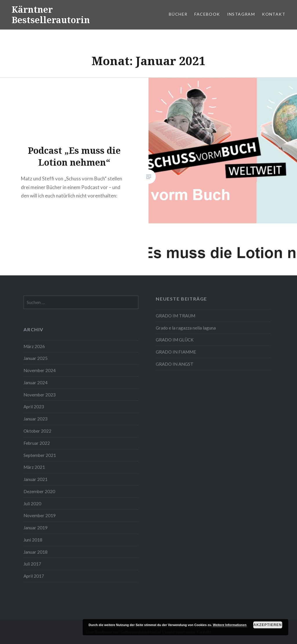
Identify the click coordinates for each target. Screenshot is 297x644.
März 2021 (34, 467)
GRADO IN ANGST (175, 364)
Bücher (178, 14)
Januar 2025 (36, 358)
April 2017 (34, 576)
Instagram (241, 14)
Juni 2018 (33, 540)
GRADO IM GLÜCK (175, 340)
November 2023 (40, 395)
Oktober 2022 (37, 431)
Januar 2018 (36, 552)
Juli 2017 (32, 564)
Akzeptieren (268, 625)
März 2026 (34, 346)
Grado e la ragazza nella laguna (186, 328)
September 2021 (40, 455)
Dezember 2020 (39, 491)
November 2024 (40, 370)
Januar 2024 (36, 383)
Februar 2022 (37, 443)
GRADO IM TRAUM (175, 316)
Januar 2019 (36, 528)
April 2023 (34, 407)
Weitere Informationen (230, 625)
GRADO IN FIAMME (176, 352)
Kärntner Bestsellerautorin (51, 15)
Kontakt (274, 14)
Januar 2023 (36, 419)
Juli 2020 (32, 504)
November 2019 (40, 515)
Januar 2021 (36, 479)
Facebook (207, 14)
